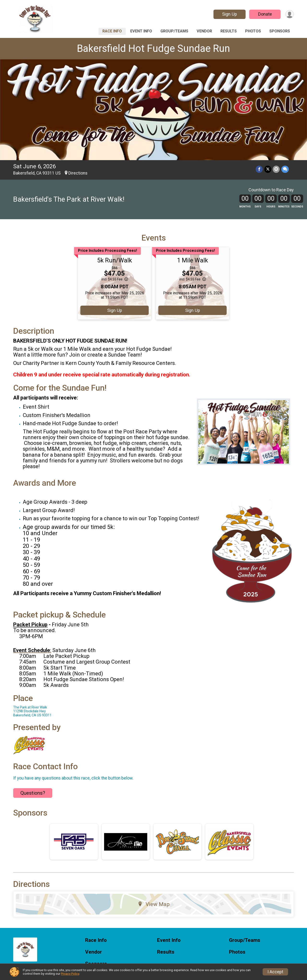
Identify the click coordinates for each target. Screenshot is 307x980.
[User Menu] (289, 14)
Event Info (141, 31)
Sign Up (229, 14)
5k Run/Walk (115, 260)
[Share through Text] (285, 169)
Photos (253, 31)
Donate (265, 14)
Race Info (112, 31)
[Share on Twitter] (268, 169)
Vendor (204, 31)
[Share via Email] (276, 169)
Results (229, 31)
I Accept (275, 972)
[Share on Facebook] (260, 169)
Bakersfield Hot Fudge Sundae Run (153, 48)
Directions (78, 173)
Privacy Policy (70, 974)
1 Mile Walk (192, 260)
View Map (154, 904)
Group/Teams (174, 31)
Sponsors (280, 31)
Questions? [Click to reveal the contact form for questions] (33, 793)
